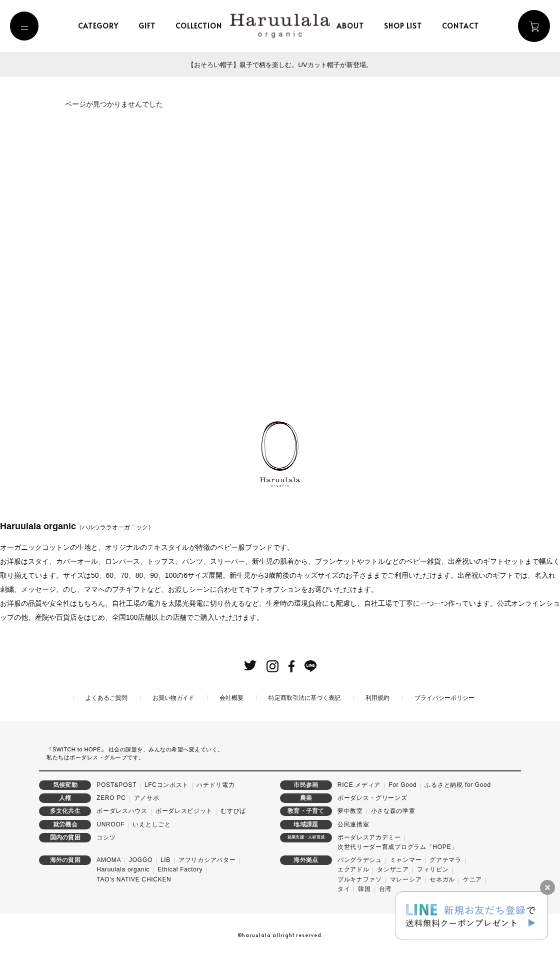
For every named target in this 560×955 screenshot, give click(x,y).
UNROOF (110, 823)
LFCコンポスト (166, 784)
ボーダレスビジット (184, 810)
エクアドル (353, 869)
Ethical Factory (180, 869)
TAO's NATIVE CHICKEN (134, 878)
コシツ (106, 836)
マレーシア (406, 878)
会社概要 (231, 697)
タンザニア (393, 869)
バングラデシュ (360, 859)
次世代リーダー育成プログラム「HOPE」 (397, 846)
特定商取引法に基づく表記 (304, 697)
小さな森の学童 (393, 810)
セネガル (442, 878)
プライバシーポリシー (444, 697)
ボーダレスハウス (122, 810)
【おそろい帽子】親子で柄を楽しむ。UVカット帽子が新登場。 (280, 65)
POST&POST (116, 784)
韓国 (364, 888)
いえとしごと (151, 823)
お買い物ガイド (173, 697)
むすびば (233, 810)
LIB (165, 859)
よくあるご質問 (106, 697)
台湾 (385, 888)
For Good (402, 784)
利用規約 (377, 697)
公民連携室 (353, 823)
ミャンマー (406, 859)
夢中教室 (350, 810)
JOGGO (141, 859)
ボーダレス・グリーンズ (372, 797)
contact (462, 26)
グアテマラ (445, 859)
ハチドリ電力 (215, 784)
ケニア (472, 878)
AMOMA (109, 859)
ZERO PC (111, 797)
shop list (404, 26)
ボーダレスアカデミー (369, 836)
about (352, 26)
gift (148, 26)
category (100, 26)
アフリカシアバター (207, 859)
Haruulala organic (123, 869)
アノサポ (147, 797)
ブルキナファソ (360, 878)
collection (200, 26)
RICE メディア (359, 784)
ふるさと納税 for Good (458, 784)
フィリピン (433, 869)
